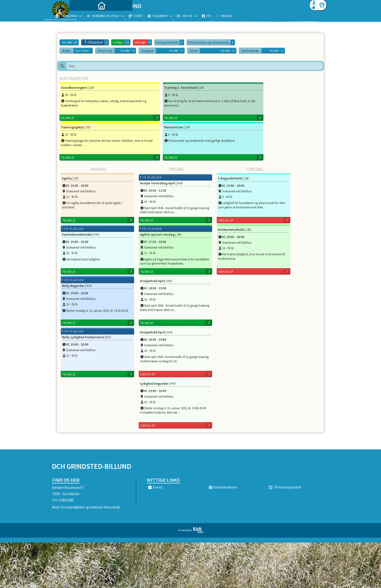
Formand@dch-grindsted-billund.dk (90, 467)
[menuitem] (82, 16)
